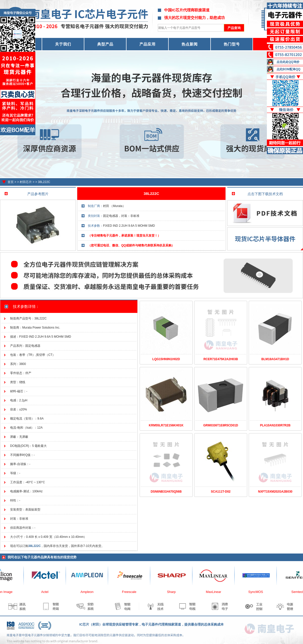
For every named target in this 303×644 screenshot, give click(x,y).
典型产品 (105, 44)
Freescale (132, 592)
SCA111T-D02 (221, 492)
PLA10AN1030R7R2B (275, 425)
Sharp (174, 592)
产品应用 (147, 44)
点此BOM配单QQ (288, 69)
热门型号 (232, 44)
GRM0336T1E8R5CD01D (221, 425)
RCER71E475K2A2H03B (221, 359)
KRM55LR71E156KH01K (166, 425)
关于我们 (63, 44)
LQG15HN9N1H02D (166, 359)
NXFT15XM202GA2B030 (275, 492)
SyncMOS (258, 592)
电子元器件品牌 (35, 557)
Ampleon (90, 592)
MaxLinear (216, 592)
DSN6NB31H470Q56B (166, 492)
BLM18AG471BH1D (275, 359)
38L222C (44, 182)
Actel (47, 592)
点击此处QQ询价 (288, 62)
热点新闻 (190, 44)
